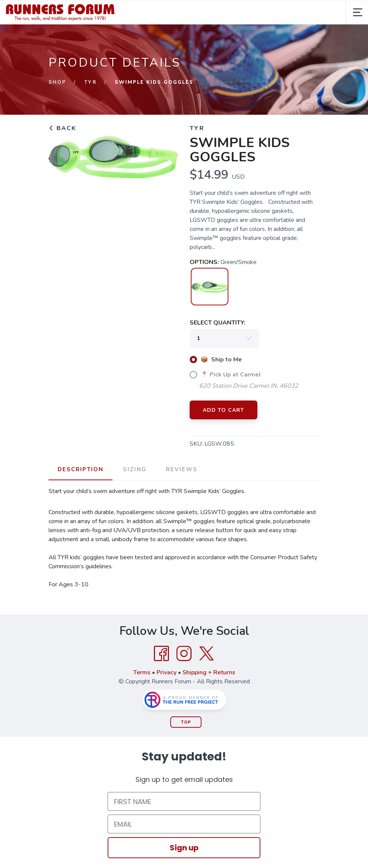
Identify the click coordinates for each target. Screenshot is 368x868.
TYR (90, 82)
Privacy (167, 672)
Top (186, 722)
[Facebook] (161, 654)
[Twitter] (207, 654)
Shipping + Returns (209, 672)
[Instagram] (184, 654)
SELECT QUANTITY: (217, 323)
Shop (57, 82)
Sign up (184, 848)
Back (62, 128)
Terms (142, 672)
